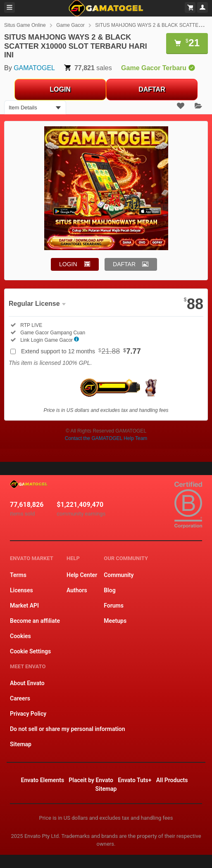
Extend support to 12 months (81, 351)
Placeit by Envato (91, 780)
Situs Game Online (25, 25)
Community (119, 575)
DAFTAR (152, 89)
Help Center (82, 575)
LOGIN (60, 89)
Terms (18, 575)
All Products (172, 780)
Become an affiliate (35, 621)
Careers (20, 698)
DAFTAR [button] (124, 264)
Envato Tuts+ (135, 780)
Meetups (115, 621)
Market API (24, 605)
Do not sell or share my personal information (68, 729)
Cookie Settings (30, 651)
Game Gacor (70, 25)
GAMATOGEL (34, 68)
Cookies (20, 636)
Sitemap (21, 744)
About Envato (27, 683)
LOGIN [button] (68, 264)
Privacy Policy (28, 714)
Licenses (21, 590)
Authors (77, 590)
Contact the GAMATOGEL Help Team (106, 438)
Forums (114, 605)
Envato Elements (43, 780)
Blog (110, 590)
